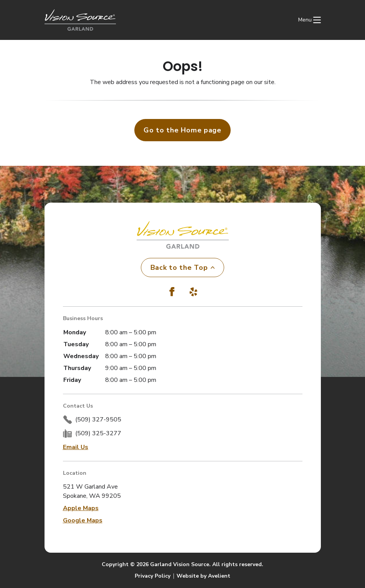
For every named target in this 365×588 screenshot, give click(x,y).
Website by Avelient (203, 576)
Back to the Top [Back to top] (183, 268)
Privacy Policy (153, 576)
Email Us (76, 447)
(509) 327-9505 (98, 420)
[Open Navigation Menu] (310, 20)
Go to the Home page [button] (182, 130)
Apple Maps (81, 508)
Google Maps (83, 520)
